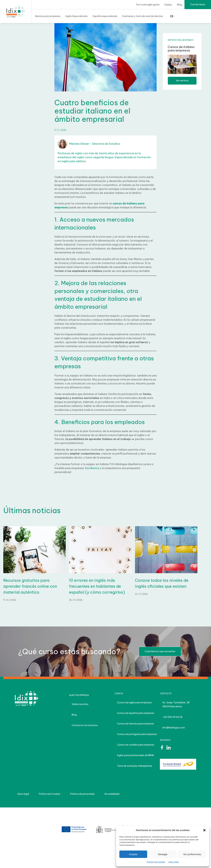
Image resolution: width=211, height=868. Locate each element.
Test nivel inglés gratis (148, 5)
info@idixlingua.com (174, 728)
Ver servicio (182, 81)
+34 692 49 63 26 (172, 717)
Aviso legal (174, 862)
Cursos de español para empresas (136, 713)
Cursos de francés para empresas (135, 724)
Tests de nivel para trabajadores (135, 766)
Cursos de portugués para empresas (137, 734)
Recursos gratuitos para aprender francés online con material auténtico (30, 586)
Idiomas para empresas (48, 16)
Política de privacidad (82, 794)
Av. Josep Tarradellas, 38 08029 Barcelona (176, 704)
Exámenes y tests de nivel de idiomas (143, 16)
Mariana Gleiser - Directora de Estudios (89, 144)
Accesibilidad (112, 794)
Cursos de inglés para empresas (134, 703)
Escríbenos (92, 468)
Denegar (163, 854)
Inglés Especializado (77, 16)
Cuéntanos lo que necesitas (160, 651)
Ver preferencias (192, 854)
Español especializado (105, 16)
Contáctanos (198, 4)
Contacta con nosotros (85, 725)
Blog (180, 5)
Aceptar (133, 854)
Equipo (168, 5)
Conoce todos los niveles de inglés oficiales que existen (162, 583)
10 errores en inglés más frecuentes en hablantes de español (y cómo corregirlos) (97, 586)
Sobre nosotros (80, 704)
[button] (204, 830)
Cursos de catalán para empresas (136, 745)
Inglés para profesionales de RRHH (136, 755)
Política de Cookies (156, 862)
